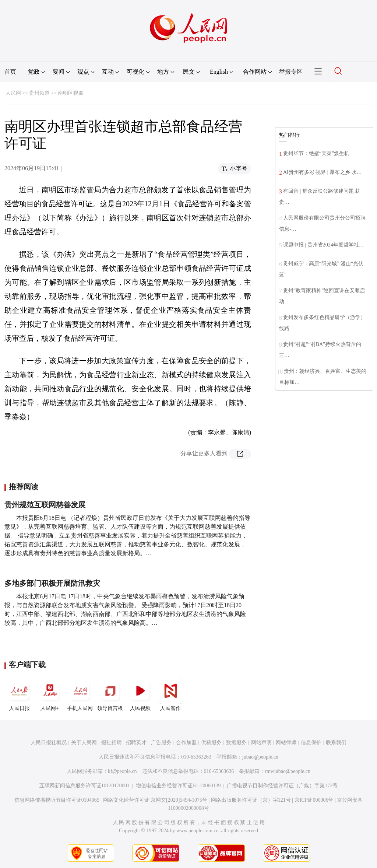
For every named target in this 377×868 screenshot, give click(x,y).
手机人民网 (80, 694)
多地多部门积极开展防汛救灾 (52, 583)
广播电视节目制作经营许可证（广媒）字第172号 (282, 786)
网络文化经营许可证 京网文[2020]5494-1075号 (155, 800)
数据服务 (236, 743)
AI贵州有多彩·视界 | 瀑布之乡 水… (323, 172)
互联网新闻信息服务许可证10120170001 (84, 786)
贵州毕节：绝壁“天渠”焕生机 (316, 153)
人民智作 (170, 694)
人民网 (13, 93)
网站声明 (261, 743)
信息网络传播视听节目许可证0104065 (57, 800)
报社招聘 (112, 743)
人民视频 (140, 694)
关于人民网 (84, 743)
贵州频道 (39, 93)
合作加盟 (186, 743)
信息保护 (311, 743)
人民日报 (20, 694)
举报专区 (291, 72)
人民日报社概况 (49, 743)
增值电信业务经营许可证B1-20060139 (178, 786)
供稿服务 (211, 743)
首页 (10, 72)
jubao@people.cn (260, 757)
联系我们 (336, 743)
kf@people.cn (122, 771)
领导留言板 (110, 694)
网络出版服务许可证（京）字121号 (251, 800)
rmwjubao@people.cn (288, 771)
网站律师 (286, 743)
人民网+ (50, 694)
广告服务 (161, 743)
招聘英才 (136, 743)
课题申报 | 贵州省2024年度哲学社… (324, 245)
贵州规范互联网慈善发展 (45, 505)
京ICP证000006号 (314, 800)
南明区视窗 (71, 93)
